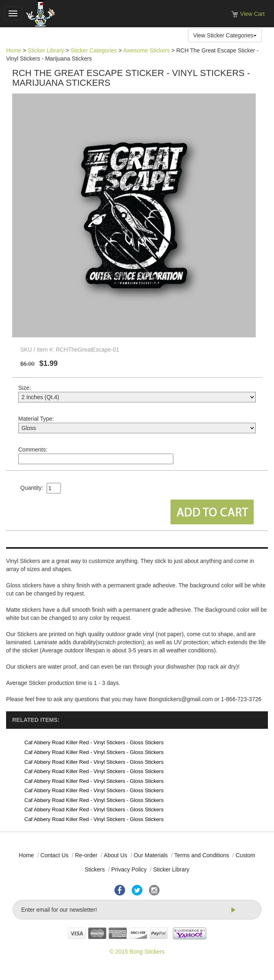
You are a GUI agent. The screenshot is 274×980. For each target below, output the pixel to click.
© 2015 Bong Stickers (137, 952)
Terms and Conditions (202, 855)
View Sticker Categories (225, 35)
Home (14, 50)
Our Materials (151, 855)
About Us (116, 855)
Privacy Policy (129, 869)
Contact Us (55, 855)
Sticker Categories (94, 50)
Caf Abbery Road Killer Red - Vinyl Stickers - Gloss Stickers (94, 742)
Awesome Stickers (146, 50)
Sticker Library (46, 50)
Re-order (86, 855)
